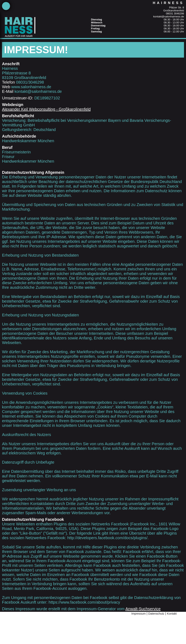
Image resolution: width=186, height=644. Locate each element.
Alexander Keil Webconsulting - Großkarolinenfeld (46, 109)
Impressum (139, 614)
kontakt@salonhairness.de (169, 16)
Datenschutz (156, 614)
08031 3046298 (175, 13)
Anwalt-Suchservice (143, 609)
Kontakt (172, 614)
